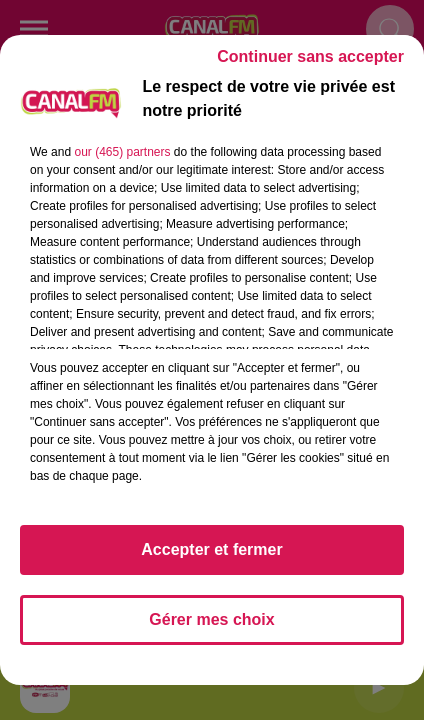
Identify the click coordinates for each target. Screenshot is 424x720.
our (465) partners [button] (122, 152)
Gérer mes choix (211, 619)
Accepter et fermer (211, 549)
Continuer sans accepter (310, 56)
